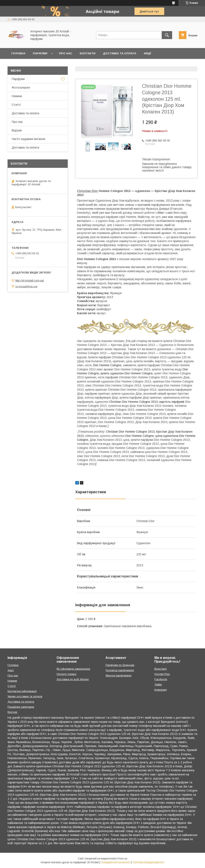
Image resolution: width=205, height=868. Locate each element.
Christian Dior (87, 191)
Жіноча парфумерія (118, 675)
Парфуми (40, 53)
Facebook (161, 679)
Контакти (88, 53)
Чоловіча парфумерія (120, 670)
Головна (18, 53)
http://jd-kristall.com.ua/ (30, 280)
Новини (17, 96)
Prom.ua (122, 859)
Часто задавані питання (28, 139)
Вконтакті (161, 669)
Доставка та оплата (120, 53)
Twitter (158, 684)
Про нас (66, 53)
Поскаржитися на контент (116, 862)
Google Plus (162, 674)
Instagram (161, 690)
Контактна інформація (22, 691)
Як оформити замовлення (73, 669)
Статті (16, 105)
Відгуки (17, 130)
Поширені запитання (21, 707)
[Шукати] (167, 35)
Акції (147, 53)
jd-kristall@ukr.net (26, 286)
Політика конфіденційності (148, 862)
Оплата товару (67, 674)
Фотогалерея (21, 88)
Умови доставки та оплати (25, 696)
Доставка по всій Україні (73, 679)
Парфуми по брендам (120, 665)
